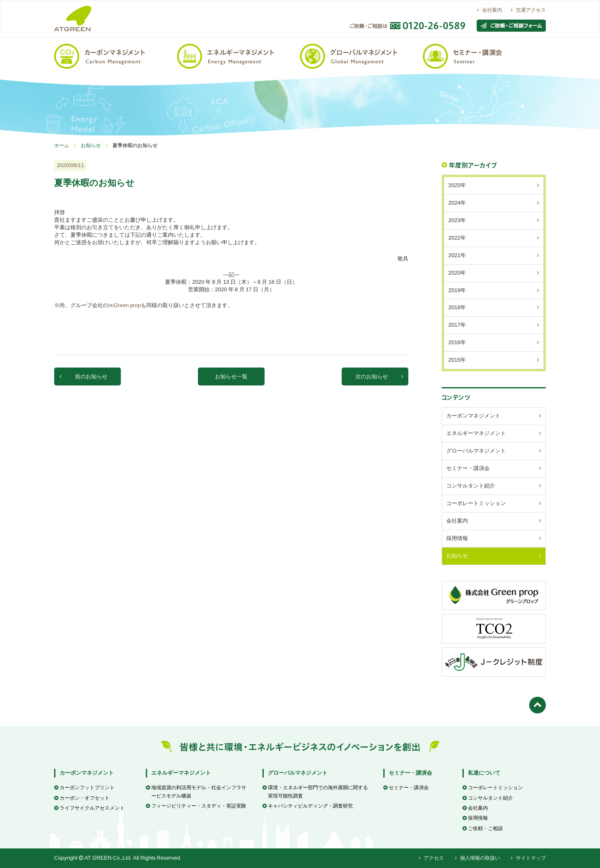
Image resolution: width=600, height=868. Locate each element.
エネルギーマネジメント (181, 773)
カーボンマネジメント (87, 773)
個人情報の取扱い (477, 858)
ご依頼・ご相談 (483, 828)
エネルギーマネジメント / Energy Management (239, 56)
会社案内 (490, 10)
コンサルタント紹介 (488, 798)
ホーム (62, 145)
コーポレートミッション (493, 788)
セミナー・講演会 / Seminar (484, 56)
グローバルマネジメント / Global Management (361, 56)
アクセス (431, 858)
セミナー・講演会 (410, 773)
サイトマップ (528, 858)
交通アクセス (528, 10)
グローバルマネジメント (298, 773)
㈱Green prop (125, 305)
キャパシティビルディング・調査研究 (308, 806)
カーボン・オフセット (82, 798)
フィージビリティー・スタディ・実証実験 (196, 806)
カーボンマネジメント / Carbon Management (116, 56)
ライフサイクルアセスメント (89, 808)
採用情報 (475, 818)
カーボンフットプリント (84, 788)
